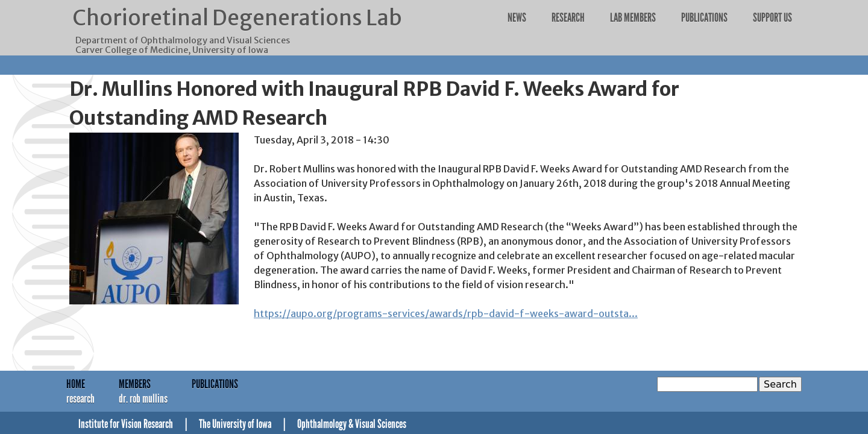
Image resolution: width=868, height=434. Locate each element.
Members (135, 384)
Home (76, 384)
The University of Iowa (235, 424)
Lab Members (633, 17)
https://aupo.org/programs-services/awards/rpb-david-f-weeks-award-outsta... (446, 313)
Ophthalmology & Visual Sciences (352, 424)
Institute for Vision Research (126, 424)
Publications (704, 17)
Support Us (772, 17)
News (517, 17)
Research (568, 17)
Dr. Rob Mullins (143, 398)
